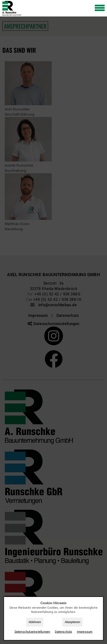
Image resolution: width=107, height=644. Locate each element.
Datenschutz (63, 632)
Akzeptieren (72, 622)
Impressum (85, 632)
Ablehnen (35, 622)
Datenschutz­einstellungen (32, 632)
